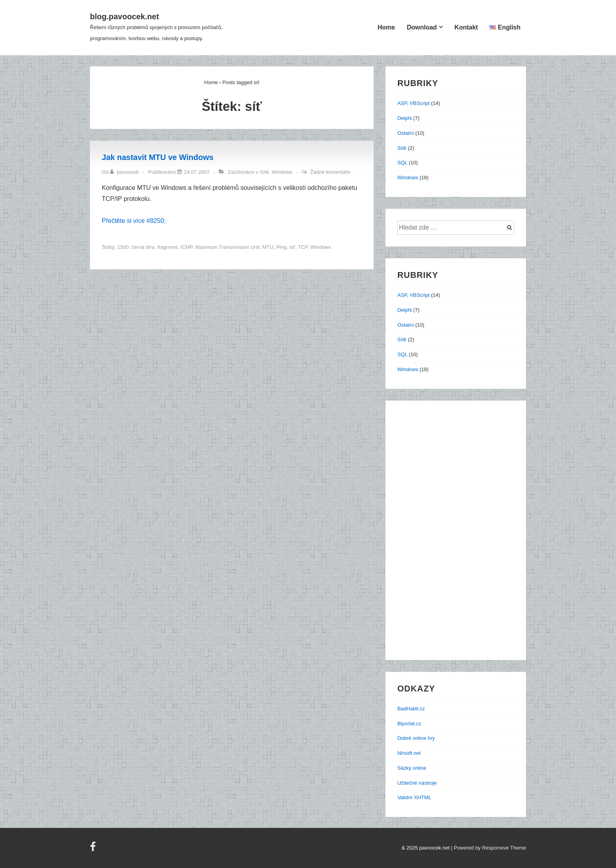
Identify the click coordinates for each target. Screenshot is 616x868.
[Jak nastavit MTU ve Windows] (197, 172)
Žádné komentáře (330, 172)
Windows (282, 172)
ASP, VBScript (413, 103)
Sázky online (412, 768)
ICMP (186, 247)
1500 (123, 247)
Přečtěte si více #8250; (134, 221)
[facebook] (94, 849)
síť (292, 247)
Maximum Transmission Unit (227, 247)
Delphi (404, 118)
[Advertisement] (460, 534)
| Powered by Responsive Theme (489, 848)
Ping (281, 247)
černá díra (143, 247)
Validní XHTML (414, 797)
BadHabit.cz (411, 709)
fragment (168, 247)
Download (422, 27)
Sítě (264, 172)
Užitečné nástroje (417, 783)
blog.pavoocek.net (125, 17)
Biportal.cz (409, 724)
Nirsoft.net (409, 753)
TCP (302, 247)
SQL (402, 163)
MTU (268, 247)
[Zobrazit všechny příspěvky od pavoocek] (125, 172)
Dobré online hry (416, 738)
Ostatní (405, 133)
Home (386, 27)
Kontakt (466, 27)
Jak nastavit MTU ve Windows (158, 157)
